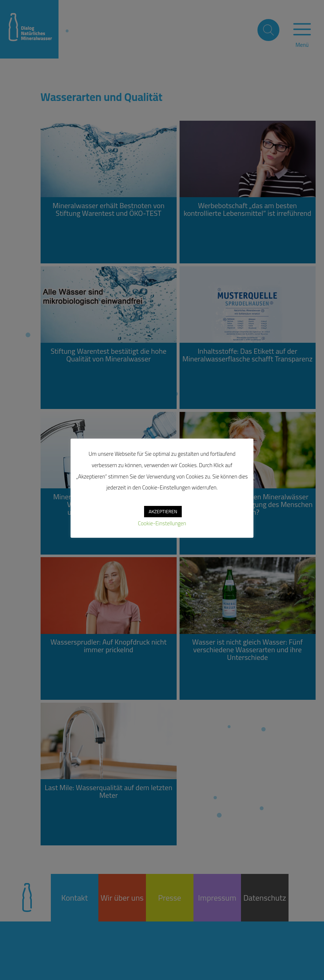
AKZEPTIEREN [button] (163, 511)
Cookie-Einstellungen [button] (162, 523)
